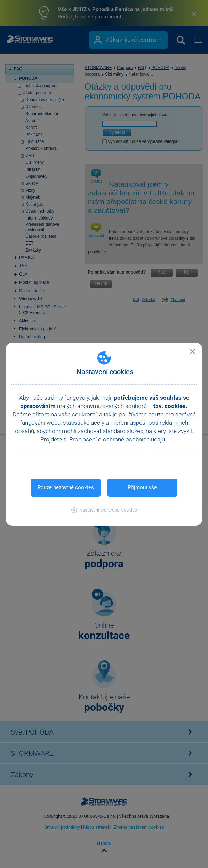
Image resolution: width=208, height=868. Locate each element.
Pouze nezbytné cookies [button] (66, 487)
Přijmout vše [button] (142, 487)
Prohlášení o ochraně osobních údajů (118, 439)
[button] (104, 510)
